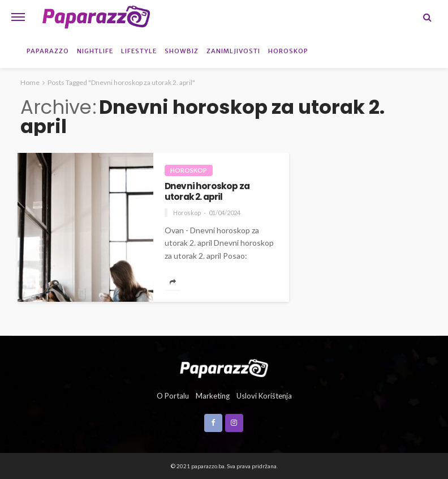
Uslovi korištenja (264, 396)
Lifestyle (139, 51)
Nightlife (95, 51)
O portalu (173, 396)
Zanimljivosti (233, 51)
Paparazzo (48, 51)
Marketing (213, 396)
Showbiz (182, 51)
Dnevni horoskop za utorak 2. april (207, 192)
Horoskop (288, 51)
